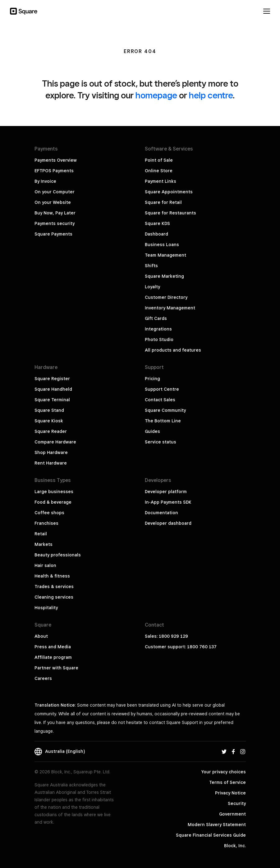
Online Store (159, 171)
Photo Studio (159, 340)
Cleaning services (54, 597)
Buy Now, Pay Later (55, 213)
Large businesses (54, 492)
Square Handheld (53, 389)
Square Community (165, 410)
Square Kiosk (49, 421)
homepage (156, 95)
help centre (211, 95)
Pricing (152, 379)
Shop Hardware (51, 452)
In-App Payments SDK (168, 502)
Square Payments (53, 234)
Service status (161, 442)
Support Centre (162, 389)
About (41, 636)
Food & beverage (53, 502)
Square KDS (157, 223)
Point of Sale (159, 160)
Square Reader (51, 431)
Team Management (165, 255)
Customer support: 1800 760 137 (181, 647)
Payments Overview (56, 160)
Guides (152, 431)
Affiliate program (53, 657)
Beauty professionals (58, 555)
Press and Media (53, 647)
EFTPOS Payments (54, 171)
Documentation (161, 513)
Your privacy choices (224, 772)
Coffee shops (49, 513)
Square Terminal (52, 400)
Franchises (46, 523)
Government (232, 814)
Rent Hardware (51, 463)
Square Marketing (164, 276)
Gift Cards (156, 318)
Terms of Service (227, 782)
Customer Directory (166, 297)
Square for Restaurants (170, 213)
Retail (41, 534)
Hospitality (46, 608)
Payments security (55, 223)
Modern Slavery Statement (217, 825)
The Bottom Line (163, 421)
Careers (43, 678)
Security (237, 803)
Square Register (52, 379)
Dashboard (156, 234)
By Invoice (45, 181)
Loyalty (152, 287)
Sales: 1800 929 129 (166, 636)
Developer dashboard (168, 523)
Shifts (151, 266)
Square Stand (49, 410)
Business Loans (162, 245)
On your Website (53, 202)
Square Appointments (169, 192)
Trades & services (54, 587)
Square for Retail (163, 202)
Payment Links (161, 181)
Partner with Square (56, 668)
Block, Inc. (235, 846)
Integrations (158, 329)
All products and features (173, 350)
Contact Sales (160, 400)
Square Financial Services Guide (211, 835)
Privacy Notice (230, 793)
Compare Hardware (55, 442)
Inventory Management (170, 308)
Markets (44, 544)
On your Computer (55, 192)
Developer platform (166, 492)
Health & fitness (52, 576)
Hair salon (45, 565)
